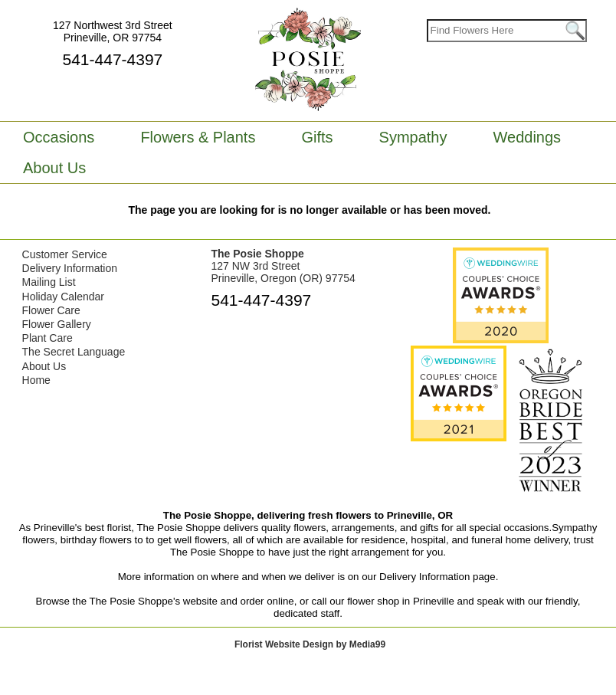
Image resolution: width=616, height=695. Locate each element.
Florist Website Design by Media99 (310, 644)
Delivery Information (70, 268)
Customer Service (65, 254)
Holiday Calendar (63, 297)
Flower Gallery (57, 324)
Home (36, 380)
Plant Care (48, 338)
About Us (44, 366)
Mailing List (49, 282)
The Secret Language (74, 352)
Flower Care (51, 310)
